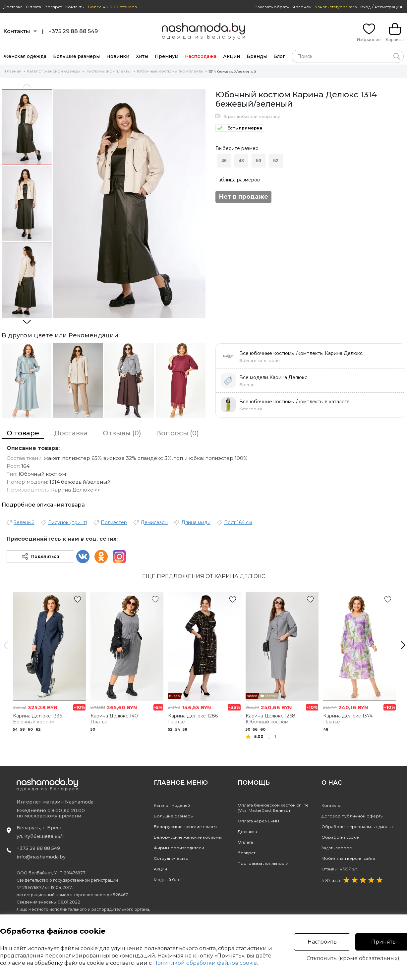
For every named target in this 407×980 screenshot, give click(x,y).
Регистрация (388, 7)
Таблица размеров (238, 180)
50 (259, 161)
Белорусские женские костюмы (188, 837)
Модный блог (168, 880)
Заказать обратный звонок (283, 7)
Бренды (257, 56)
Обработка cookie (340, 837)
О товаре (23, 433)
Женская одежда (25, 56)
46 (224, 161)
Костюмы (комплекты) (109, 71)
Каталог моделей (172, 805)
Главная (13, 71)
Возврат (53, 7)
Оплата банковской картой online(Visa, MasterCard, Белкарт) (273, 808)
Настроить (322, 942)
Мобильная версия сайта (348, 858)
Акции (232, 56)
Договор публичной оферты (352, 816)
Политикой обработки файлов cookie (205, 963)
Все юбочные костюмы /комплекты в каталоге (294, 402)
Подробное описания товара (43, 505)
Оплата (33, 7)
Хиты (142, 56)
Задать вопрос (337, 848)
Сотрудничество (171, 858)
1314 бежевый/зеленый (232, 71)
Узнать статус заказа (336, 7)
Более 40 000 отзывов (112, 7)
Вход (365, 7)
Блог (279, 56)
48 (241, 161)
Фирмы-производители (179, 848)
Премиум (167, 56)
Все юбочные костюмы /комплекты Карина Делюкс (301, 353)
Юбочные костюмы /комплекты (170, 71)
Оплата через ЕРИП (258, 821)
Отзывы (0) (122, 433)
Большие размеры (76, 56)
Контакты (75, 7)
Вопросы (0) (177, 433)
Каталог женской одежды (54, 71)
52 (276, 161)
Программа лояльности (263, 863)
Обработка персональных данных (357, 827)
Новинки (118, 56)
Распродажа (201, 56)
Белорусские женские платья (185, 827)
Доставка (13, 7)
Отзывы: (340, 869)
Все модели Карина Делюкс (273, 377)
